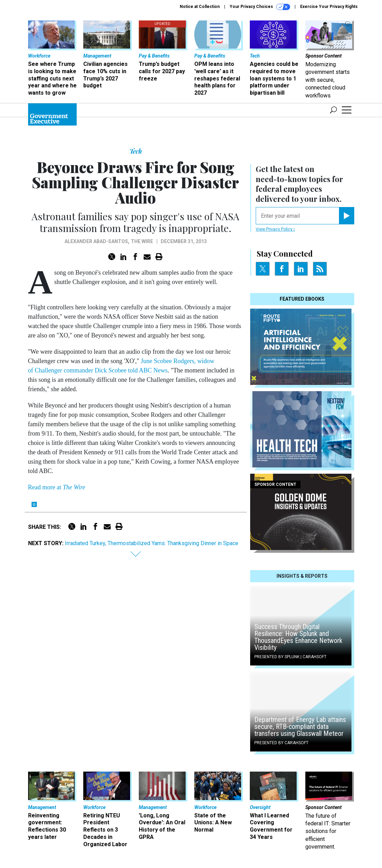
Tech (136, 151)
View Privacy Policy (275, 229)
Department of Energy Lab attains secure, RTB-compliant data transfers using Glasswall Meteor (300, 727)
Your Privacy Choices (260, 7)
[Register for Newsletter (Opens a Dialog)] (346, 216)
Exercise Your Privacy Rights (329, 7)
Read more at (57, 487)
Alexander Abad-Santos (96, 241)
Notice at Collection (200, 7)
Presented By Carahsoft (281, 743)
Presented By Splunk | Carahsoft (290, 657)
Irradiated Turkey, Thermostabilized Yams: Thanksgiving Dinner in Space (152, 543)
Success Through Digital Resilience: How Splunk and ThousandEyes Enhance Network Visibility (298, 637)
